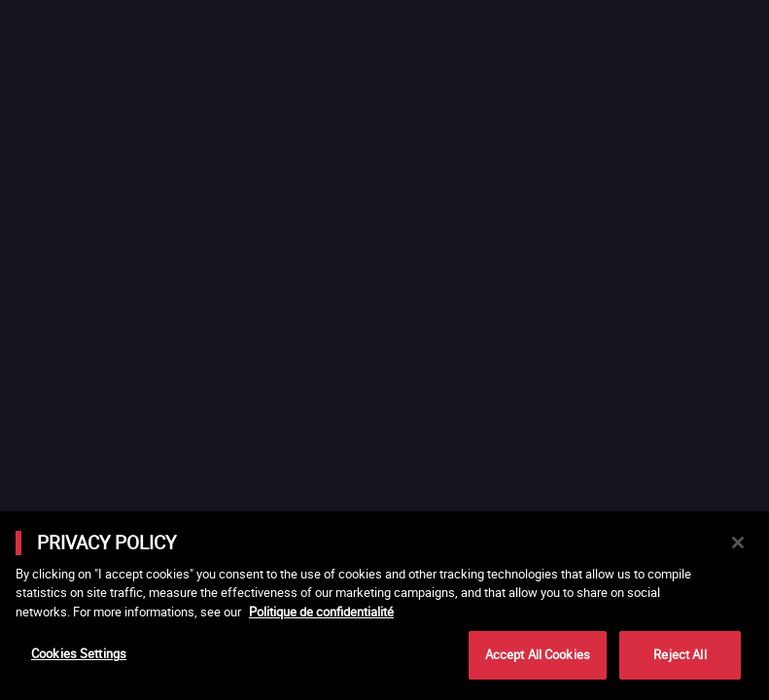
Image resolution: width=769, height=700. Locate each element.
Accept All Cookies (538, 654)
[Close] (738, 542)
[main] (384, 606)
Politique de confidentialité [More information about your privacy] (321, 612)
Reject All (680, 654)
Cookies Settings (79, 653)
